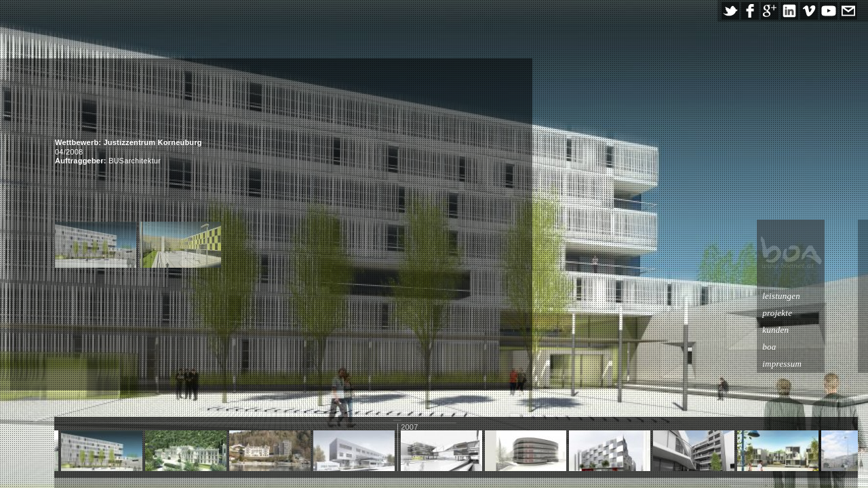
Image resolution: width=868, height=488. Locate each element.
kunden (809, 330)
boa (802, 347)
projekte (810, 313)
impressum (815, 364)
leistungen (814, 296)
